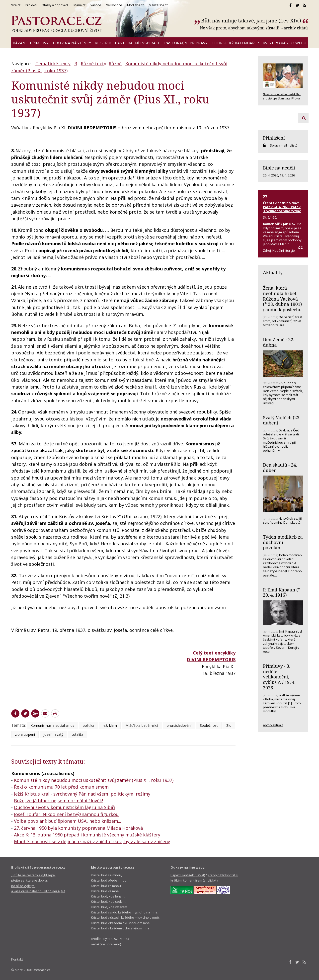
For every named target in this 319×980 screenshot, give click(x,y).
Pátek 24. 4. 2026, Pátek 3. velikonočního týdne (282, 209)
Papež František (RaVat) (188, 875)
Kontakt (17, 959)
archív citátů (296, 28)
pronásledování (179, 725)
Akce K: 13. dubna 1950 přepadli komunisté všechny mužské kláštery (87, 835)
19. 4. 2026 (287, 175)
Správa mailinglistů (284, 145)
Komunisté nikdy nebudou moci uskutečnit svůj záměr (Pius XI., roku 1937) (94, 780)
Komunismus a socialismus (52, 725)
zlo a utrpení (25, 734)
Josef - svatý (53, 734)
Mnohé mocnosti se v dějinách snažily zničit (61, 841)
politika (88, 725)
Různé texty (93, 64)
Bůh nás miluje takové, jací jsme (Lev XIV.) (251, 21)
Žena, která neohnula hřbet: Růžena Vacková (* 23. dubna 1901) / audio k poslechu (282, 299)
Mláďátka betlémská (142, 725)
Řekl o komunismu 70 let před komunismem (61, 787)
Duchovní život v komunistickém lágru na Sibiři (64, 807)
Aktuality (273, 272)
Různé (115, 64)
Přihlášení (274, 138)
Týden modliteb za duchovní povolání (283, 542)
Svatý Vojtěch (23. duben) (282, 420)
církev (115, 841)
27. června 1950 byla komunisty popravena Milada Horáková (78, 828)
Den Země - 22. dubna (279, 342)
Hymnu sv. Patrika (116, 939)
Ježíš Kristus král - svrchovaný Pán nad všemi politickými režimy (82, 794)
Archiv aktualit (273, 725)
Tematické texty (53, 64)
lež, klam (110, 725)
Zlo (229, 725)
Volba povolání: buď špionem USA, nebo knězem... (68, 821)
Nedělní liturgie (284, 250)
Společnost (209, 725)
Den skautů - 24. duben (280, 468)
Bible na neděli (279, 168)
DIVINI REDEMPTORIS (211, 659)
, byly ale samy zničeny (146, 841)
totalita (78, 734)
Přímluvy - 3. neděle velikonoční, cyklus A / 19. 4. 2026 (279, 677)
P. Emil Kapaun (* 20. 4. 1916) (282, 592)
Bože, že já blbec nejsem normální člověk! (58, 801)
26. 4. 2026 (271, 175)
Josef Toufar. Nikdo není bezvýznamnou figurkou (66, 814)
